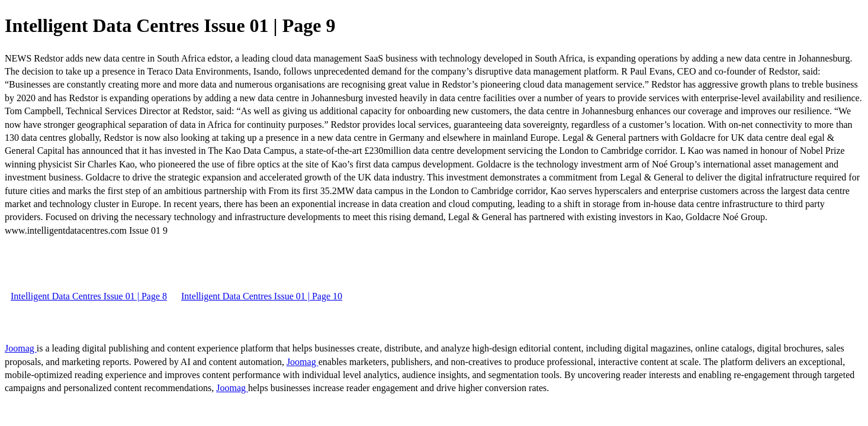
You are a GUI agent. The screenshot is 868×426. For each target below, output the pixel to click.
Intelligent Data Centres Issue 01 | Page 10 (262, 296)
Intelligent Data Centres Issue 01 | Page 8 (89, 296)
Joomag (21, 348)
